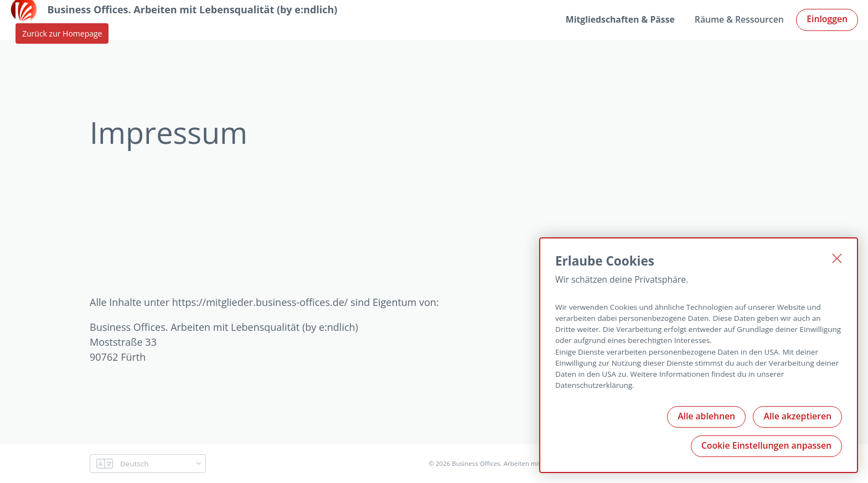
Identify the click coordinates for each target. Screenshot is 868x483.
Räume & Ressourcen (739, 19)
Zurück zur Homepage (62, 33)
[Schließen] (837, 258)
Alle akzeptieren (797, 416)
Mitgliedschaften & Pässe (620, 19)
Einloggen (827, 19)
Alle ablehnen (706, 416)
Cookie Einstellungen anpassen (766, 445)
